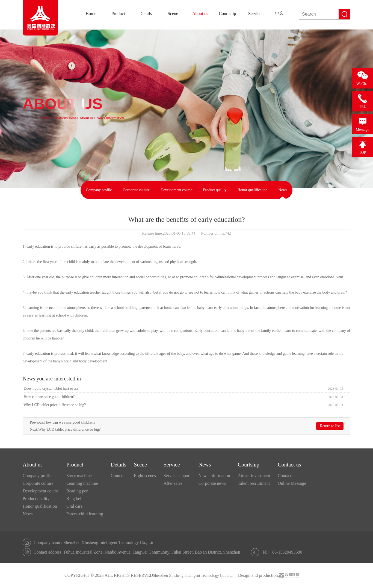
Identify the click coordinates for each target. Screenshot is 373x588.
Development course (176, 190)
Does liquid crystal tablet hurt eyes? (51, 388)
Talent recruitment (254, 483)
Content (118, 476)
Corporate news (212, 483)
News (283, 190)
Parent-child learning (85, 514)
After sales (173, 483)
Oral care (74, 506)
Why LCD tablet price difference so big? (54, 405)
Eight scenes (145, 476)
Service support (177, 476)
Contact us (287, 476)
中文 (279, 13)
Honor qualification (253, 190)
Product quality (215, 190)
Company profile (99, 190)
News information (214, 476)
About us (86, 118)
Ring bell (74, 499)
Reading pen (77, 491)
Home (72, 118)
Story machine (79, 476)
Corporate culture (136, 190)
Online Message (292, 483)
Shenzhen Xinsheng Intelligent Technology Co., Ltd (193, 576)
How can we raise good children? (49, 397)
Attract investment (254, 476)
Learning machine (82, 483)
